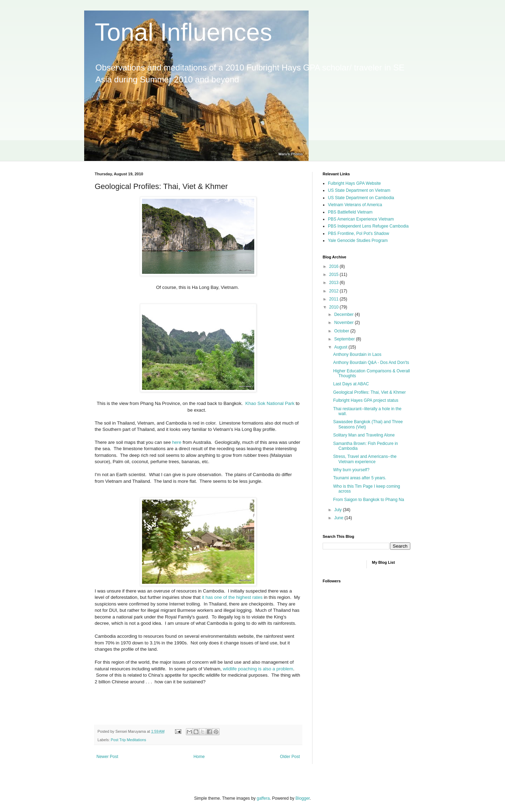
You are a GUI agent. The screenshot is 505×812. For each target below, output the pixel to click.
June (339, 518)
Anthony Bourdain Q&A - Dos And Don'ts (371, 363)
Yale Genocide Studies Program (358, 241)
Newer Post (107, 757)
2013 (335, 283)
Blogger (303, 798)
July (339, 510)
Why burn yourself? (351, 470)
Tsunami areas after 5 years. (360, 478)
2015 (335, 275)
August (341, 347)
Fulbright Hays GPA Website (354, 183)
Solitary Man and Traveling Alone (364, 435)
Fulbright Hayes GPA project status (366, 400)
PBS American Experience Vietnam (361, 219)
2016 (335, 266)
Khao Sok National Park (271, 403)
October (342, 331)
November (345, 323)
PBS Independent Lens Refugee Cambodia (368, 226)
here (177, 442)
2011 (335, 299)
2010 (335, 307)
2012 (335, 291)
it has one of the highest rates (232, 597)
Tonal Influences (183, 32)
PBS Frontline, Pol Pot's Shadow (358, 234)
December (345, 314)
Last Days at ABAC (351, 384)
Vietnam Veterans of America (355, 205)
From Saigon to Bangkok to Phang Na (369, 500)
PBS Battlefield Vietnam (350, 212)
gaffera (263, 798)
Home (199, 757)
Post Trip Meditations (129, 740)
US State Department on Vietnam (359, 190)
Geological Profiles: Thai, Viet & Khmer (369, 392)
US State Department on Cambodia (361, 198)
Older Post (290, 757)
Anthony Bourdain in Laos (357, 354)
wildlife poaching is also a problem (258, 669)
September (345, 339)
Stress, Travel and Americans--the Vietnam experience (365, 459)
